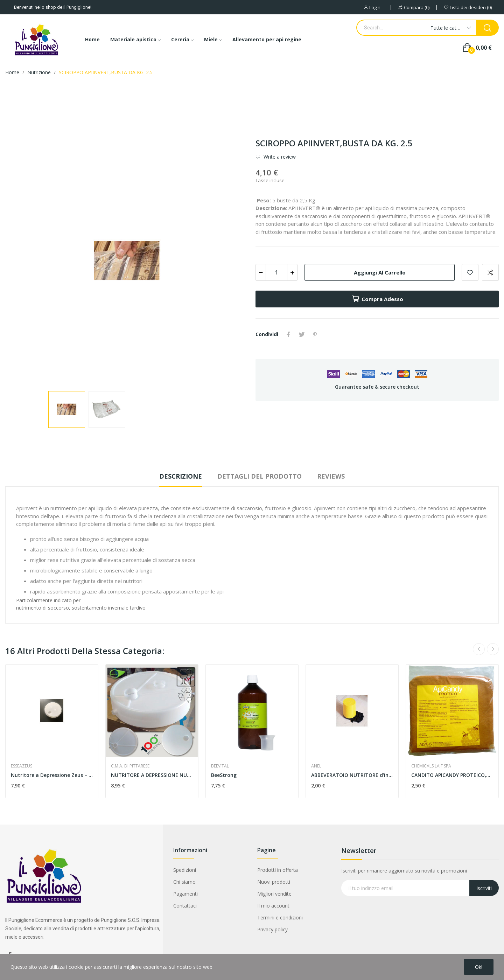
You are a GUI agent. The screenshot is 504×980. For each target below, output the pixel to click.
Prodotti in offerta (278, 870)
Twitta (302, 334)
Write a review (279, 157)
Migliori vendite (274, 894)
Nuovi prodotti (274, 882)
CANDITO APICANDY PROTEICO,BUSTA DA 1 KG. (452, 775)
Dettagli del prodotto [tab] (260, 476)
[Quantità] (276, 272)
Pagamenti (185, 894)
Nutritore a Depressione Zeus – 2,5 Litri (52, 775)
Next (493, 649)
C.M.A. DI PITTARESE (130, 766)
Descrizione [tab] (181, 476)
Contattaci (185, 906)
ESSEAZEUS (22, 766)
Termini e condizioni (280, 918)
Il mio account (273, 906)
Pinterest (315, 334)
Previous (479, 649)
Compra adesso (377, 299)
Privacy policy (272, 929)
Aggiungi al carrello (380, 272)
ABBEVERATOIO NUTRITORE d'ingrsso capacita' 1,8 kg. (352, 775)
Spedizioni (185, 870)
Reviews (331, 476)
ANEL (316, 766)
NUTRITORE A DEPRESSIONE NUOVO (152, 775)
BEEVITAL (220, 766)
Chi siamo (184, 882)
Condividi (288, 334)
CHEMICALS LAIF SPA (431, 766)
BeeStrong (224, 775)
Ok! (479, 967)
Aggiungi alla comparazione (490, 272)
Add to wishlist (470, 272)
